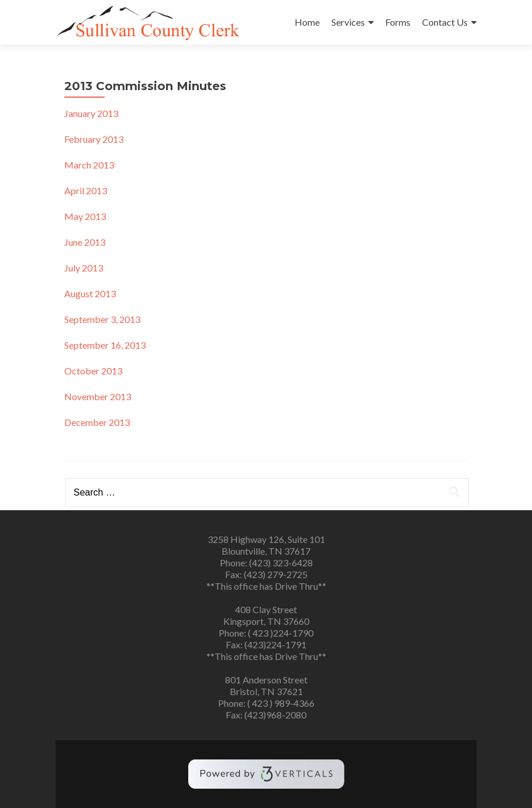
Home (307, 22)
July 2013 (84, 268)
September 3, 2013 (102, 319)
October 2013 (93, 371)
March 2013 (89, 165)
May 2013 (85, 216)
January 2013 (91, 113)
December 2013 (97, 422)
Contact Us (445, 22)
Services (348, 22)
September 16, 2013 (105, 345)
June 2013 (85, 242)
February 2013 (94, 139)
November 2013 (98, 396)
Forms (398, 22)
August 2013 (90, 293)
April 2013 (86, 190)
